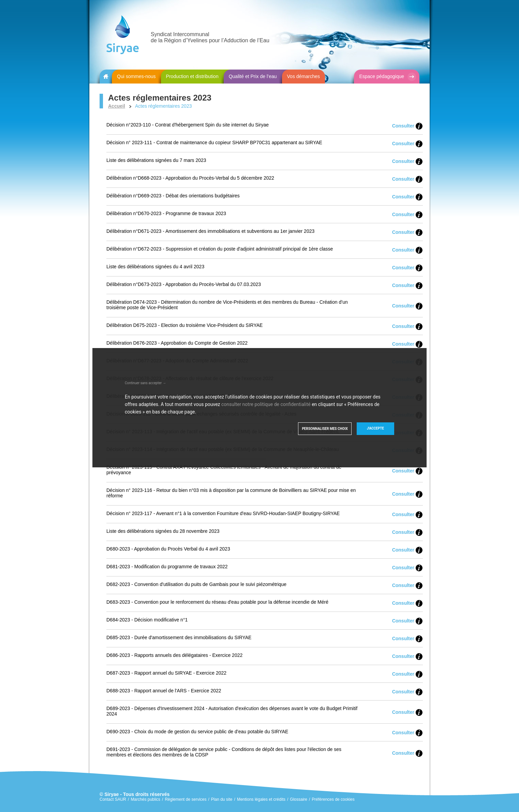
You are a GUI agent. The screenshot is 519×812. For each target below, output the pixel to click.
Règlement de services (186, 799)
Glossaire (299, 799)
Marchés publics (145, 799)
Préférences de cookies (333, 799)
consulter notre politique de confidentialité (266, 404)
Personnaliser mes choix (325, 429)
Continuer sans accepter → (145, 383)
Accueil (117, 106)
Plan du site (222, 799)
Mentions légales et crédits (261, 799)
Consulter (403, 126)
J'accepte (375, 428)
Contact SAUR (113, 799)
